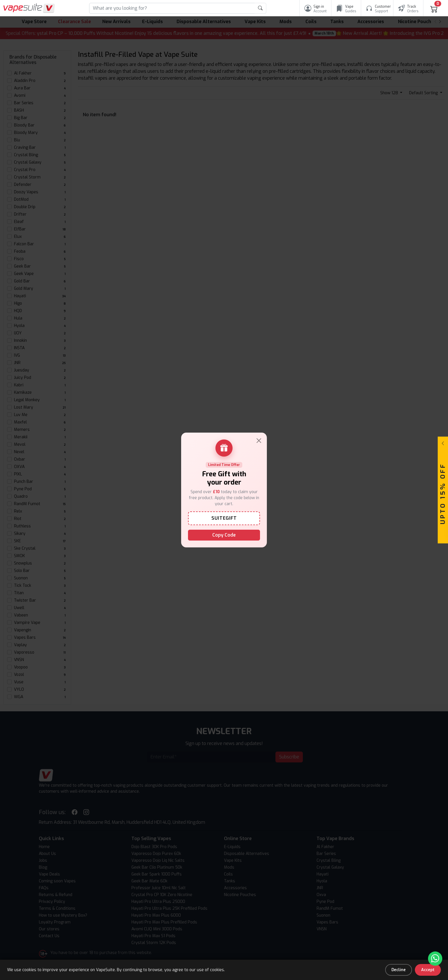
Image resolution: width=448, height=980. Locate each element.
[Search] (172, 8)
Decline (399, 970)
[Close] (259, 441)
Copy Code (224, 535)
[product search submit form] (260, 8)
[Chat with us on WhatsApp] (435, 959)
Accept (428, 970)
